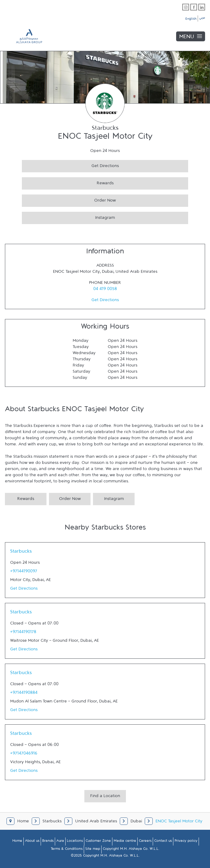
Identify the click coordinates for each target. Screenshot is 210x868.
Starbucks (21, 553)
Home (17, 842)
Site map (93, 850)
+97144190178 (23, 633)
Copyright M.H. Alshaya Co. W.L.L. (131, 850)
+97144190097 (24, 572)
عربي (202, 18)
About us (32, 842)
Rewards (68, 182)
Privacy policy (186, 842)
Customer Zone (98, 842)
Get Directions (70, 165)
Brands (48, 842)
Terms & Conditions (67, 850)
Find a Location (105, 797)
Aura (60, 842)
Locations (75, 842)
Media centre (125, 842)
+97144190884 (24, 694)
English (191, 20)
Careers (145, 842)
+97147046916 (24, 755)
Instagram (68, 217)
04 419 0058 (105, 290)
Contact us (163, 842)
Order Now (69, 200)
